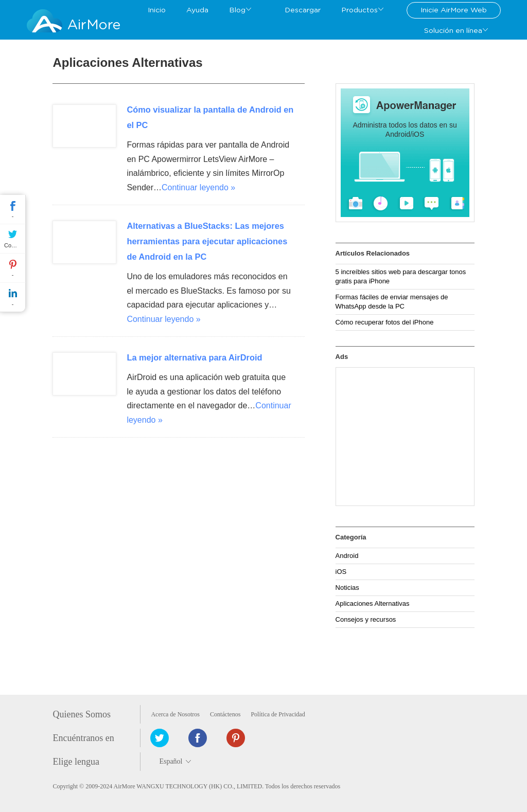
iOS (341, 572)
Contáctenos (225, 714)
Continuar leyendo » (198, 187)
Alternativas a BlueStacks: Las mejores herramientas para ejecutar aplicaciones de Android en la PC (207, 241)
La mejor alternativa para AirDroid (194, 357)
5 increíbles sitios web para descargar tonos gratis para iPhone (401, 276)
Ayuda (197, 10)
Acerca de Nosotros (175, 714)
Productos (359, 10)
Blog (237, 10)
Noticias (347, 588)
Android (347, 556)
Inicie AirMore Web (454, 10)
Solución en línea (453, 31)
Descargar (303, 10)
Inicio (157, 10)
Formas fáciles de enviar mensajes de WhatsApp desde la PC (392, 302)
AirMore (94, 25)
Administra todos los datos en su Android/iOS (405, 130)
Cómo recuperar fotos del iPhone (385, 322)
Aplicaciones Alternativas (373, 603)
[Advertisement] (405, 437)
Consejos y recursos (366, 619)
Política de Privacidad (278, 714)
